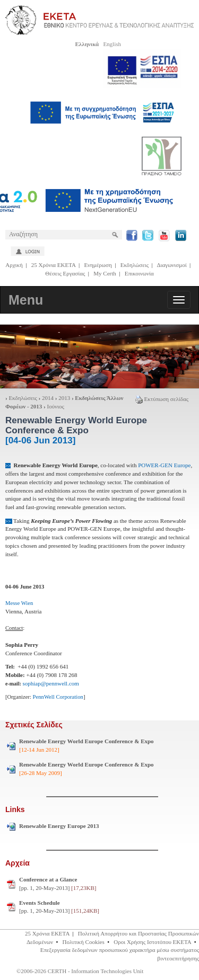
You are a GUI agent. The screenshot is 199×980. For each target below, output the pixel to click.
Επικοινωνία (139, 273)
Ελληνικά (87, 44)
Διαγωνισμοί (171, 265)
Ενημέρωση (98, 265)
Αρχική (14, 265)
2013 (64, 398)
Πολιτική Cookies (84, 942)
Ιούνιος (56, 406)
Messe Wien (19, 603)
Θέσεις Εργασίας (65, 273)
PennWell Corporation (58, 697)
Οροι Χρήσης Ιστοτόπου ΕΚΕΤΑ (152, 942)
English (112, 44)
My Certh (105, 273)
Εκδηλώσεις (135, 265)
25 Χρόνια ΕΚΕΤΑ (54, 265)
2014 (48, 398)
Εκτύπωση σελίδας (162, 399)
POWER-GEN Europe (163, 465)
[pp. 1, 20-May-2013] (58, 884)
